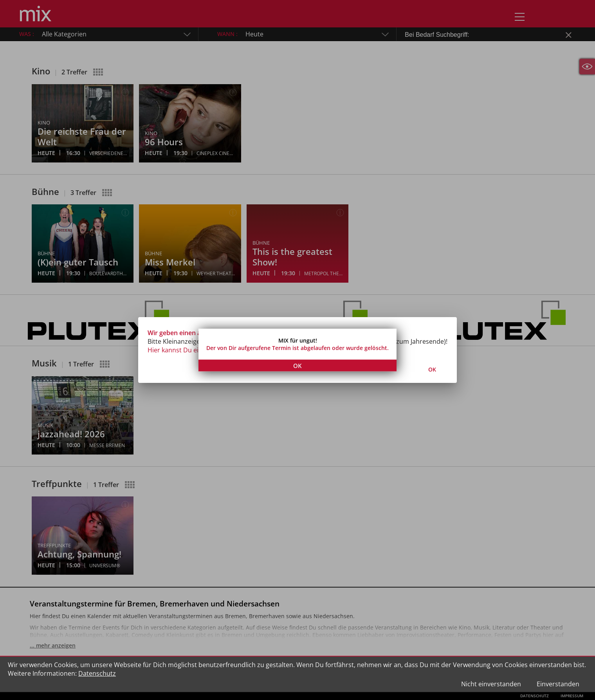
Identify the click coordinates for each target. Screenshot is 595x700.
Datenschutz (97, 673)
